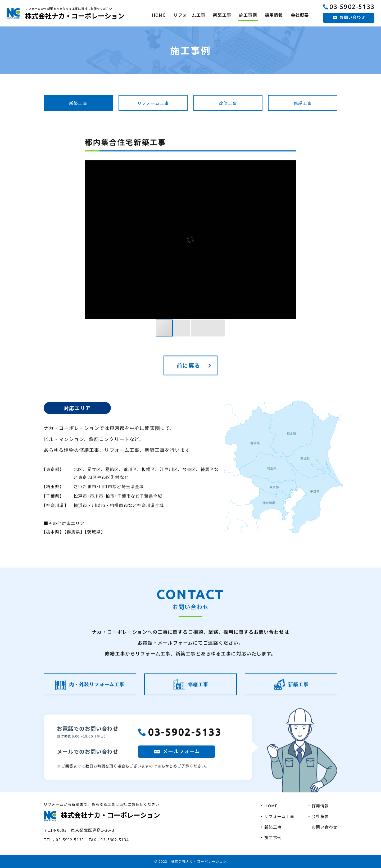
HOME (159, 15)
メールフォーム (181, 769)
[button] (292, 258)
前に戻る (188, 384)
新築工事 (222, 15)
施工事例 (248, 15)
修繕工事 (303, 103)
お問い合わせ (352, 17)
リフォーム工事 (189, 15)
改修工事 (228, 103)
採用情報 (274, 15)
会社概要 (300, 15)
